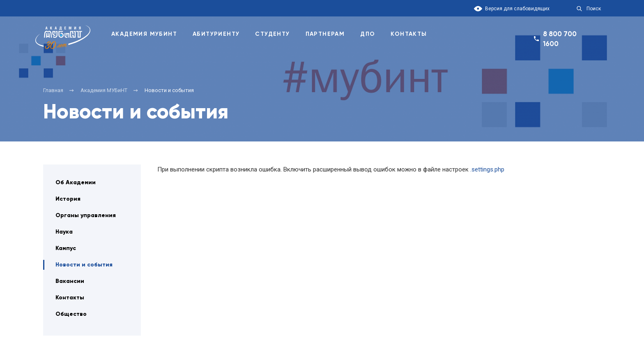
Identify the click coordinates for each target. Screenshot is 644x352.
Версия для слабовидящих (517, 9)
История (68, 199)
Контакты (409, 34)
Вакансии (70, 281)
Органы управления (86, 215)
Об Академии (76, 182)
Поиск (594, 9)
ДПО (368, 34)
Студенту (272, 34)
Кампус (66, 248)
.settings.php (487, 169)
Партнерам (325, 34)
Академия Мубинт (144, 34)
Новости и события (84, 265)
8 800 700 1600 (560, 39)
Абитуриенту (216, 34)
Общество (71, 314)
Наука (64, 232)
